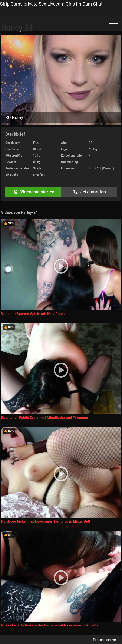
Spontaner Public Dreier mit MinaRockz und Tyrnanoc (44, 418)
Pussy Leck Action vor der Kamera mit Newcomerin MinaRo (49, 625)
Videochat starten (33, 192)
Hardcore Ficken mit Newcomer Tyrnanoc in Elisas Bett (46, 521)
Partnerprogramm (105, 640)
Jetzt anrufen (89, 192)
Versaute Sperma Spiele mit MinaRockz (33, 314)
